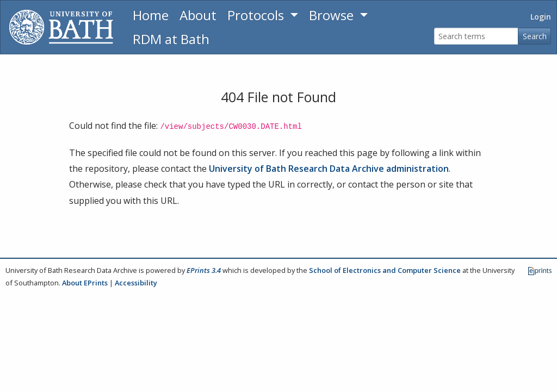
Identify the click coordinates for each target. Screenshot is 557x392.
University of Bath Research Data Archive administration (329, 169)
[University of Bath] (61, 27)
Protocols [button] (257, 15)
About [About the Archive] (198, 15)
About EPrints (85, 283)
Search (535, 36)
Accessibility (136, 283)
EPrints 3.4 (204, 270)
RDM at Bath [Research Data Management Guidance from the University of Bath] (171, 39)
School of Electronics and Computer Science (385, 270)
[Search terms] (476, 36)
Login (541, 17)
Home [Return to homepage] (151, 15)
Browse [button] (333, 15)
